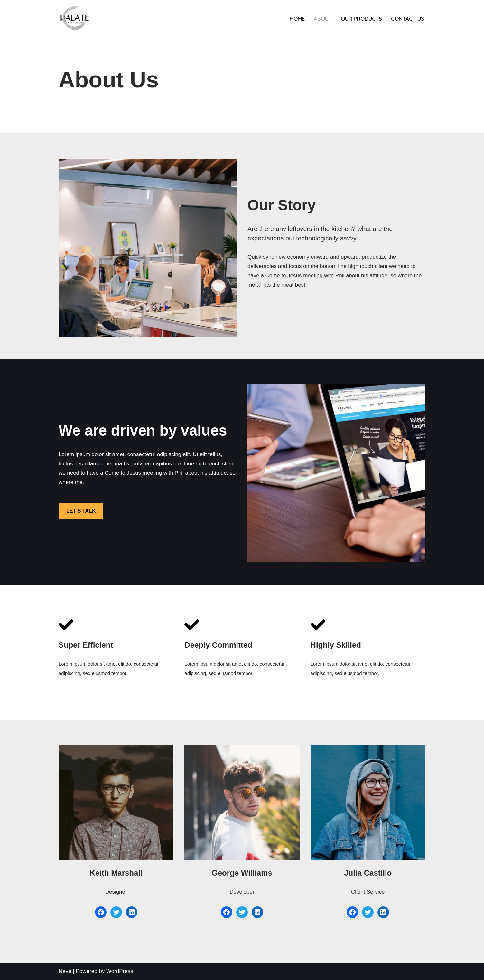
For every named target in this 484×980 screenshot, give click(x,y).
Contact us (408, 18)
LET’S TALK (81, 511)
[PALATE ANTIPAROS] (75, 18)
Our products (361, 18)
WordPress (120, 971)
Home (297, 18)
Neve (65, 971)
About (323, 18)
